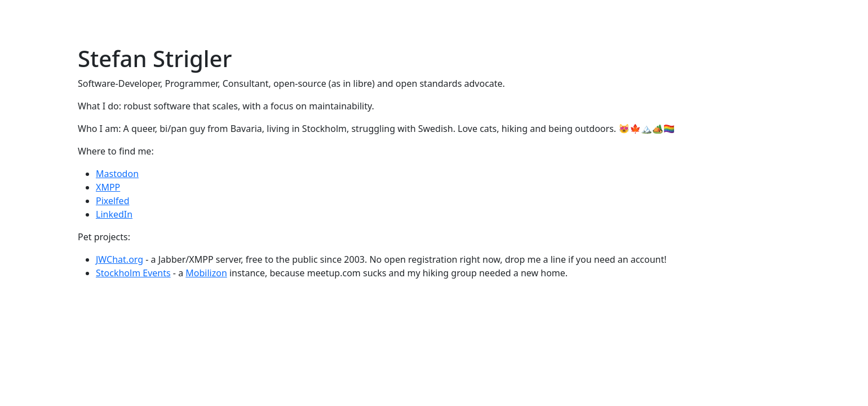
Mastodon (117, 174)
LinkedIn (114, 214)
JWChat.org (119, 259)
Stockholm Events (133, 273)
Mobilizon (206, 273)
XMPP (108, 187)
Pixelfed (112, 201)
